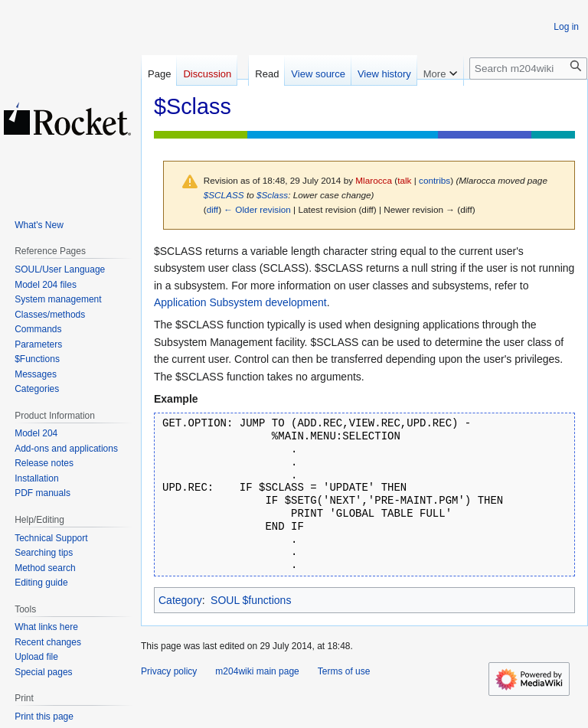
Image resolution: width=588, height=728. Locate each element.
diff (212, 209)
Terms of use (344, 671)
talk (404, 180)
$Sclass (272, 195)
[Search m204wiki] (528, 69)
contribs (434, 180)
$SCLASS (224, 195)
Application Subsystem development (240, 302)
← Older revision (257, 209)
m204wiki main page (257, 671)
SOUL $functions (251, 600)
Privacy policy (169, 671)
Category (180, 600)
